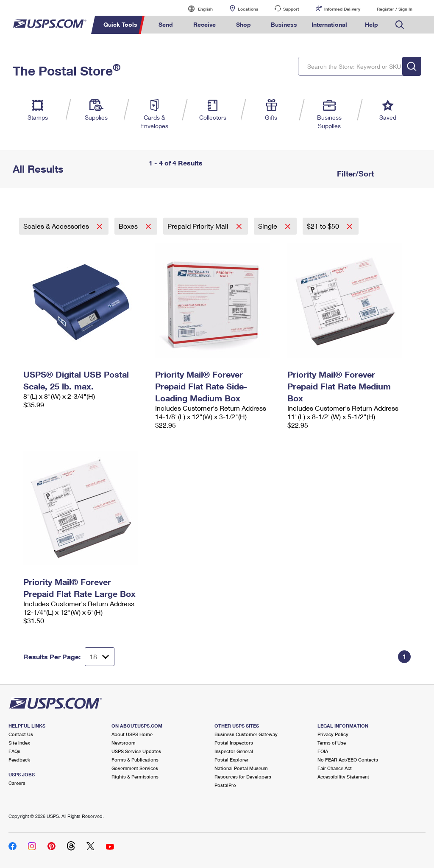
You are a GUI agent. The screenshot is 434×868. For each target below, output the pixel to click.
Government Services (135, 768)
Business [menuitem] (284, 24)
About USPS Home (132, 734)
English (197, 9)
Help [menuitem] (371, 24)
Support (291, 9)
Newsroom (124, 743)
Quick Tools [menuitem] (120, 24)
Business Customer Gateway (246, 734)
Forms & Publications (135, 760)
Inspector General (234, 751)
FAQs (14, 751)
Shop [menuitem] (243, 24)
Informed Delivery (342, 9)
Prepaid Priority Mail (199, 226)
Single (268, 226)
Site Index (19, 743)
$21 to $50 (324, 226)
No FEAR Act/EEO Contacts (348, 760)
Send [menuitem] (166, 24)
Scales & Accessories (57, 226)
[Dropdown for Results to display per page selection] (100, 657)
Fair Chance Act (335, 768)
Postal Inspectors (234, 743)
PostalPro (225, 785)
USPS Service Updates (136, 751)
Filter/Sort (354, 174)
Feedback (19, 760)
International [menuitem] (329, 24)
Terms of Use (332, 743)
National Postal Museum (241, 768)
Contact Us (21, 734)
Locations (248, 9)
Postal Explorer (231, 760)
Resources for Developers (243, 777)
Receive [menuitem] (204, 24)
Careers (17, 783)
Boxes (129, 226)
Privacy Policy (333, 734)
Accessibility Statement (343, 777)
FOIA (323, 751)
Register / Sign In (395, 9)
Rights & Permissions (135, 777)
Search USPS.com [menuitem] (400, 25)
